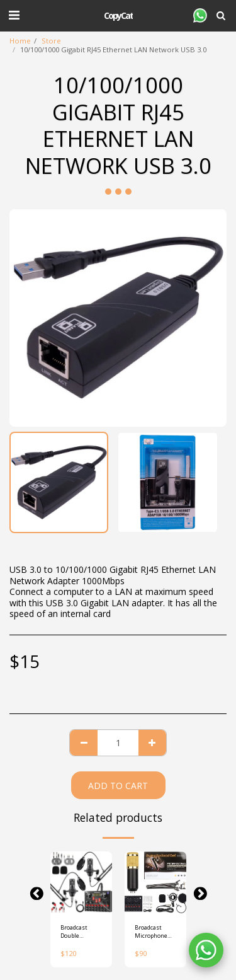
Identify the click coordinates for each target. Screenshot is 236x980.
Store (51, 41)
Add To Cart (118, 786)
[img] (81, 882)
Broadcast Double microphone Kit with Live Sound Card (77, 932)
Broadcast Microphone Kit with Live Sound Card (152, 932)
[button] (14, 15)
